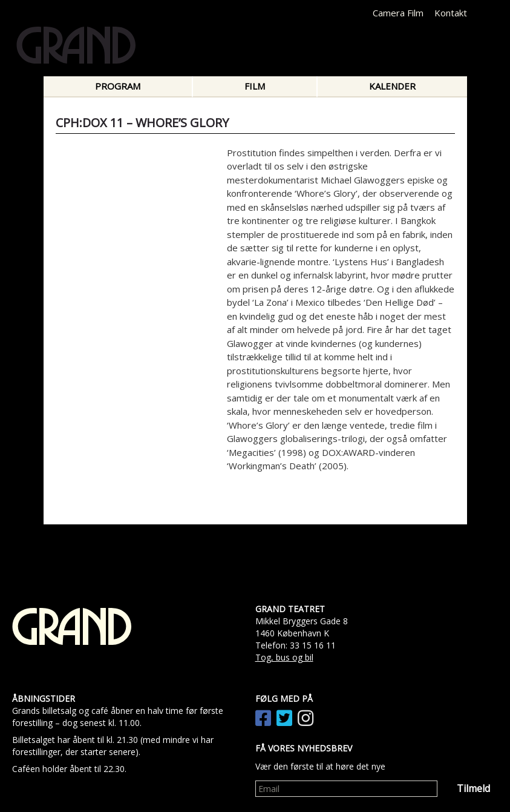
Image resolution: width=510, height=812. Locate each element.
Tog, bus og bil (284, 657)
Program (118, 86)
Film (255, 86)
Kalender (392, 86)
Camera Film (398, 13)
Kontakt (451, 13)
